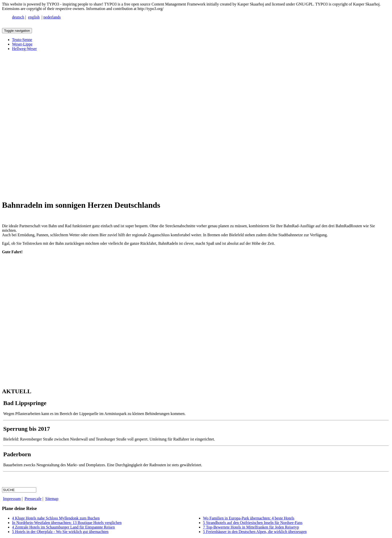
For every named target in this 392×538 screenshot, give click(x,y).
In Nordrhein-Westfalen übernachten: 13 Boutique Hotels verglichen (67, 523)
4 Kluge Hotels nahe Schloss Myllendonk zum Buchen (56, 518)
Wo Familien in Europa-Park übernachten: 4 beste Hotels (249, 518)
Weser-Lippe (22, 44)
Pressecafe (33, 499)
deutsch (18, 17)
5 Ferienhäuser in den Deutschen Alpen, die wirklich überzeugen (255, 532)
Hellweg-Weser (24, 49)
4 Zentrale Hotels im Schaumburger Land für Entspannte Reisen (63, 527)
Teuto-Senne (22, 40)
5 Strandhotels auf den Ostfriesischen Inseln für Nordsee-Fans (253, 523)
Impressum (12, 499)
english (34, 17)
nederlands (52, 17)
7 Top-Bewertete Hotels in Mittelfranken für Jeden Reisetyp (251, 527)
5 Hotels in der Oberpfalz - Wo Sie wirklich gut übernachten (60, 532)
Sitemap (52, 499)
